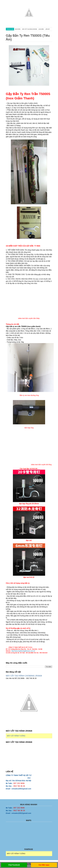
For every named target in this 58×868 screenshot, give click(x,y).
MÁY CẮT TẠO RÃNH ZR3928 (29, 29)
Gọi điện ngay (44, 865)
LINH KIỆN (41, 29)
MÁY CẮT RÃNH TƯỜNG (16, 736)
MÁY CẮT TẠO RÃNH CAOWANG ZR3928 (24, 676)
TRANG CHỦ (10, 29)
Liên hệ (47, 29)
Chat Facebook (14, 865)
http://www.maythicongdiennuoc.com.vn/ (23, 651)
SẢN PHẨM (18, 29)
